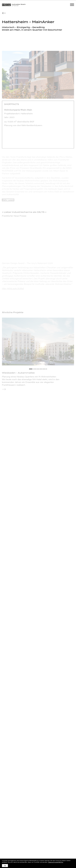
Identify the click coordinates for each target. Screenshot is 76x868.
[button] (31, 369)
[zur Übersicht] (4, 13)
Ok (5, 866)
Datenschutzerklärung (56, 862)
